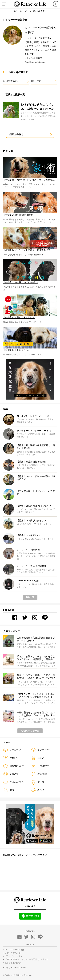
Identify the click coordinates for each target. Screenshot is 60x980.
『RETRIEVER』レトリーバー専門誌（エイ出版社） (28, 959)
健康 (9, 790)
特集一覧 (30, 597)
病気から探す (17, 134)
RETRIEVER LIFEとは (14, 950)
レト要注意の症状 (11, 81)
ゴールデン (12, 750)
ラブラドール (41, 750)
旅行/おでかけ (13, 766)
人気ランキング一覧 (30, 731)
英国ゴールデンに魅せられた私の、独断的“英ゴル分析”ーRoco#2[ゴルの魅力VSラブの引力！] (36, 677)
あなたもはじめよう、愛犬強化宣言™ (30, 11)
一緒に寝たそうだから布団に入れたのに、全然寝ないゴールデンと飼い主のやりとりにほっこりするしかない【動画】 (36, 714)
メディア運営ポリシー (14, 953)
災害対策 (11, 774)
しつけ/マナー (41, 766)
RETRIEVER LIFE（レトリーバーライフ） (28, 855)
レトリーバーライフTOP (15, 968)
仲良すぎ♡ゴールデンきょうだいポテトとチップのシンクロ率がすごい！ (36, 696)
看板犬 (38, 790)
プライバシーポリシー (14, 956)
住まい (38, 758)
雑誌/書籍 (39, 774)
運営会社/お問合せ (13, 963)
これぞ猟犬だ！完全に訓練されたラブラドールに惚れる (36, 639)
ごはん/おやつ (13, 782)
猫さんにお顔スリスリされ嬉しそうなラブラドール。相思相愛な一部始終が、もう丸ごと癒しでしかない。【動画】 (36, 658)
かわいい (11, 758)
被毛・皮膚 (36, 81)
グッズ (38, 782)
